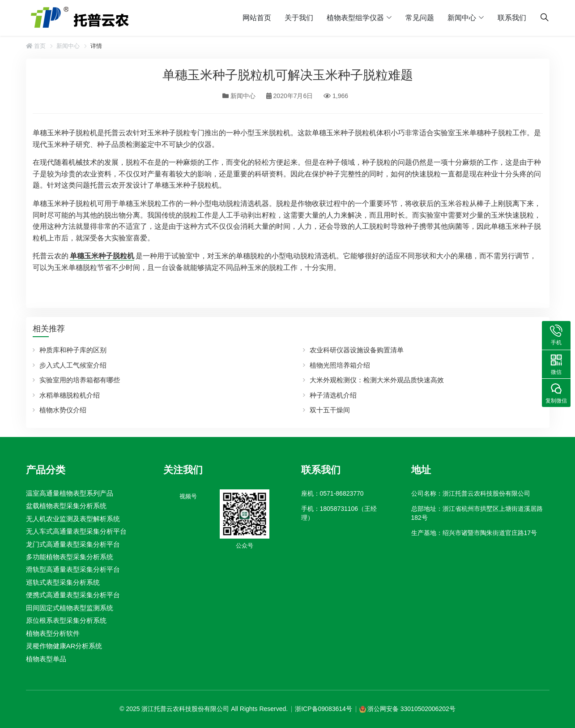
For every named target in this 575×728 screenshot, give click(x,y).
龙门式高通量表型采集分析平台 (73, 544)
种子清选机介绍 (333, 395)
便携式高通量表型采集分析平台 (73, 595)
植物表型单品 (46, 659)
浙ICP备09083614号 (324, 709)
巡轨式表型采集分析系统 (63, 582)
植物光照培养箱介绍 (340, 365)
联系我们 (512, 18)
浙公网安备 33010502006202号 (411, 709)
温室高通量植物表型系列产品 (70, 493)
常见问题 (420, 18)
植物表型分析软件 (53, 633)
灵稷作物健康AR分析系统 (64, 646)
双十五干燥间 (330, 410)
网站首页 (257, 18)
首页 (36, 46)
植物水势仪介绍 (63, 410)
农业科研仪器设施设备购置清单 (357, 350)
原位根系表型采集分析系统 (66, 620)
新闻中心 (462, 18)
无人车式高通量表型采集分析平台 (76, 531)
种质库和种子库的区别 (73, 350)
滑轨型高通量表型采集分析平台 (73, 569)
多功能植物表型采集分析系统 (70, 557)
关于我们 (299, 18)
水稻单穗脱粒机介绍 (70, 395)
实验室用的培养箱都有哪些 (80, 380)
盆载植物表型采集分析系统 (66, 506)
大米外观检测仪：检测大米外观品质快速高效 (377, 380)
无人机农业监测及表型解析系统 (73, 519)
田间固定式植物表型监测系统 (70, 608)
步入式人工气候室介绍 (73, 365)
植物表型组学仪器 (355, 18)
